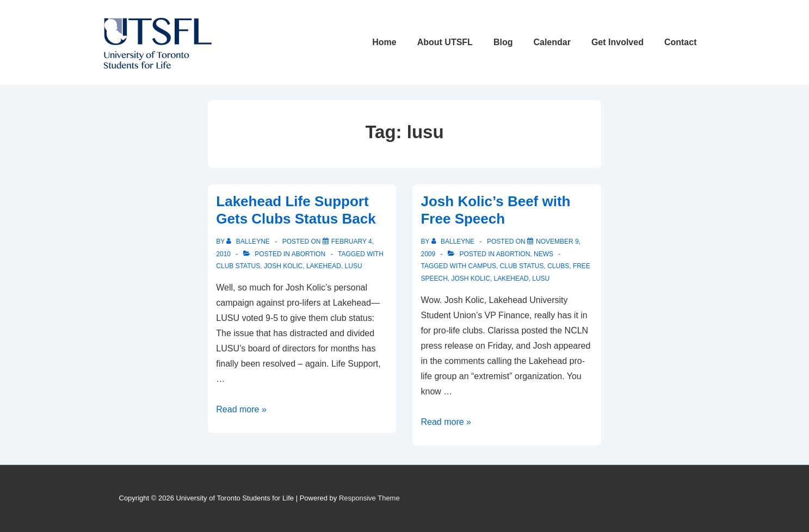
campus (482, 266)
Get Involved (617, 42)
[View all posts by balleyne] (249, 242)
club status (238, 266)
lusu (354, 266)
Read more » (241, 409)
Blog (503, 42)
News (544, 254)
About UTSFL (445, 42)
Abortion (308, 254)
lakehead (324, 266)
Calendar (552, 42)
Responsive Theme (369, 498)
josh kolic (283, 266)
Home (384, 42)
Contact (681, 42)
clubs (558, 266)
